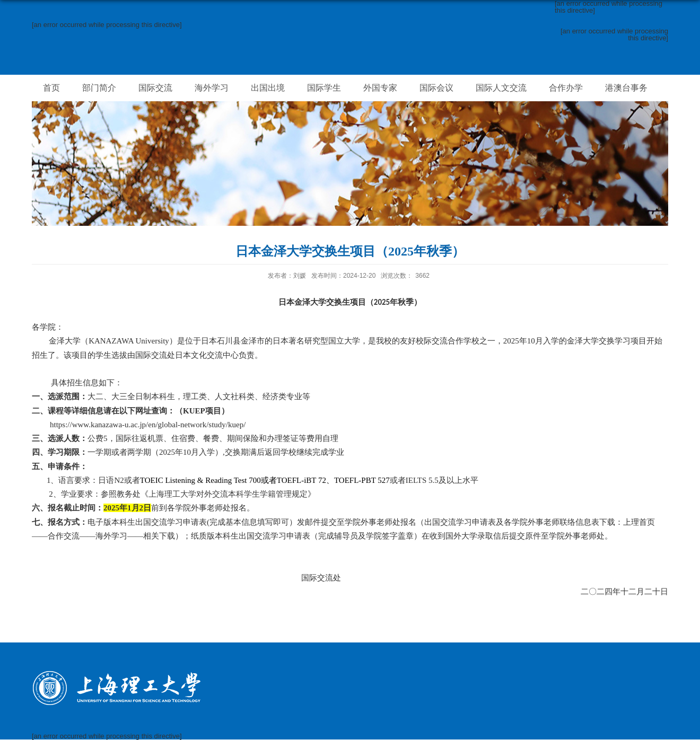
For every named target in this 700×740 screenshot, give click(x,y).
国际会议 (436, 88)
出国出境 (268, 88)
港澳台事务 (626, 88)
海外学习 (212, 88)
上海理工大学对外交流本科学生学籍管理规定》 (232, 494)
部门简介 (99, 88)
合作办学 (566, 88)
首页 (51, 88)
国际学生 (324, 88)
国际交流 (155, 88)
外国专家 (380, 88)
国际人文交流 (501, 88)
